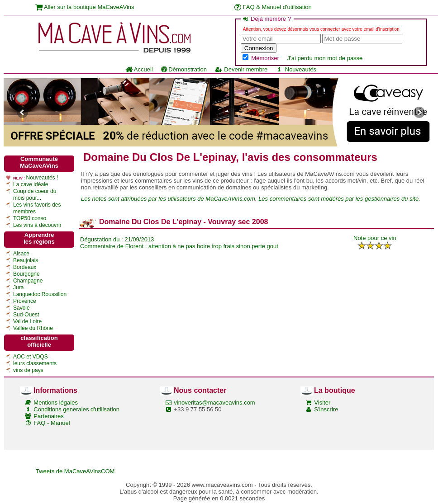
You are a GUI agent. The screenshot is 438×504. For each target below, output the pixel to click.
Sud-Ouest (26, 315)
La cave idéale (31, 184)
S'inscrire (326, 409)
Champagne (28, 281)
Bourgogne (26, 274)
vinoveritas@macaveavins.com (214, 403)
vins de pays (28, 370)
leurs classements (35, 363)
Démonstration (184, 69)
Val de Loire (27, 321)
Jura (18, 287)
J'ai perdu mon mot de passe (325, 58)
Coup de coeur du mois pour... (35, 195)
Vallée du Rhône (33, 328)
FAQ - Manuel (52, 423)
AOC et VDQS (31, 357)
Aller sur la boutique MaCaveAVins (85, 7)
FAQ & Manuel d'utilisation (273, 7)
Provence (25, 301)
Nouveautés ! (42, 178)
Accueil (139, 69)
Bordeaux (25, 267)
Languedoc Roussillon (40, 294)
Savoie (21, 308)
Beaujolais (26, 260)
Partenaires (48, 416)
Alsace (21, 254)
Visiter (322, 403)
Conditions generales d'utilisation (76, 409)
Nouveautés (296, 69)
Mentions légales (56, 403)
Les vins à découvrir (37, 225)
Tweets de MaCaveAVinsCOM (75, 471)
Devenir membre (241, 69)
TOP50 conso (30, 218)
